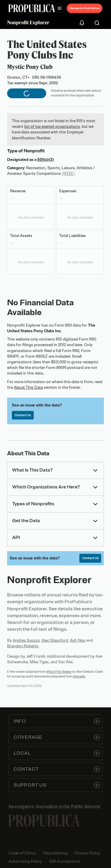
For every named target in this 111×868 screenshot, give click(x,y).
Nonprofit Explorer (28, 22)
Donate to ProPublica (85, 8)
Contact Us (23, 415)
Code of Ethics (22, 853)
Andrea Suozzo (26, 640)
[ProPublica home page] (44, 821)
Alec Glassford (55, 640)
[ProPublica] (32, 8)
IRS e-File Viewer (59, 672)
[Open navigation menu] (59, 8)
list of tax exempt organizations (52, 126)
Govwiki (79, 676)
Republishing (55, 853)
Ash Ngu (78, 640)
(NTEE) (68, 174)
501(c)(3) (46, 160)
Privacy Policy (87, 853)
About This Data (28, 387)
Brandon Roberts (23, 646)
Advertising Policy (25, 861)
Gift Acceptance (65, 861)
